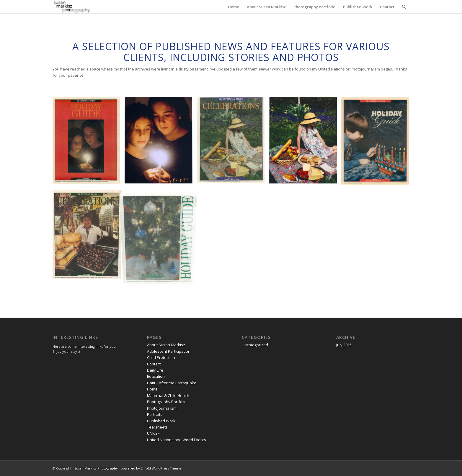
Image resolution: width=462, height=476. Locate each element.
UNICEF (153, 433)
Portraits (155, 414)
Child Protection (161, 357)
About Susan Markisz (166, 345)
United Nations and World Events (177, 440)
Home (152, 389)
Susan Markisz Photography (96, 468)
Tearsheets (157, 427)
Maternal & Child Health (168, 395)
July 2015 (344, 345)
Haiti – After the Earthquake (172, 383)
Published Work (161, 421)
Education (156, 376)
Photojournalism (162, 408)
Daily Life (155, 370)
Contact (154, 364)
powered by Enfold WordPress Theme (151, 468)
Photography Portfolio (167, 402)
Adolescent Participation (169, 351)
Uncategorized (255, 345)
